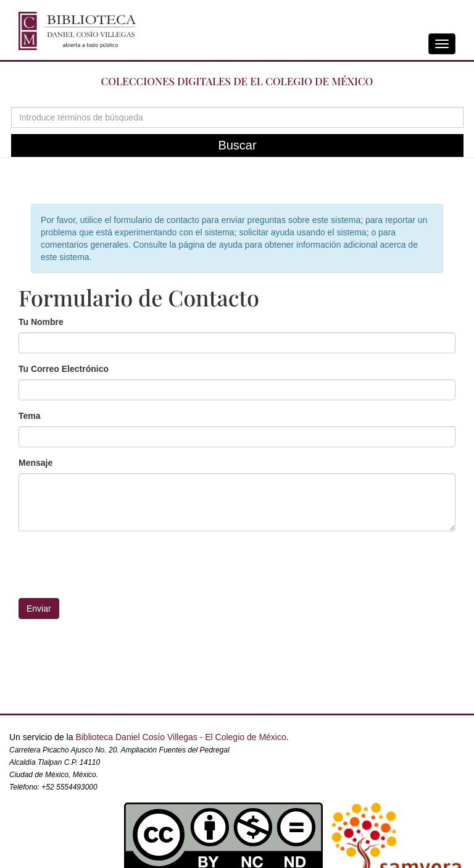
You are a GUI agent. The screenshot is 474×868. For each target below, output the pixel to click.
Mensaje (35, 463)
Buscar (237, 145)
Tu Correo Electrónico (64, 369)
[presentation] (237, 565)
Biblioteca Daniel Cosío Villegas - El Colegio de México (181, 737)
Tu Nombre (41, 322)
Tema (30, 416)
